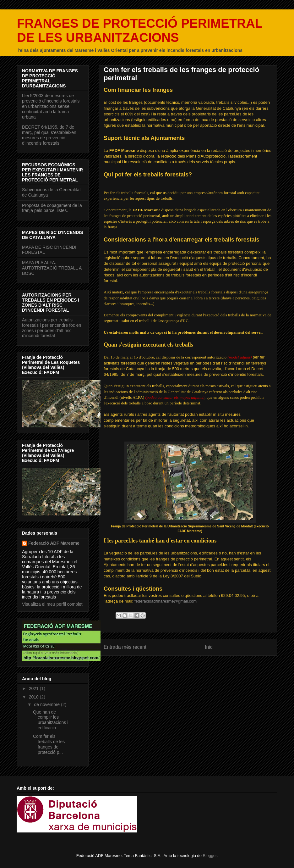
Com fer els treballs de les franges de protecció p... (49, 744)
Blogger (210, 856)
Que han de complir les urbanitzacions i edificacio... (51, 720)
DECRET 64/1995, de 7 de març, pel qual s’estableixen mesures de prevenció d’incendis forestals (49, 135)
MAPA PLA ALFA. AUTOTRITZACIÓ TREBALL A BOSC (52, 268)
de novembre (47, 704)
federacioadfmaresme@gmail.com (166, 601)
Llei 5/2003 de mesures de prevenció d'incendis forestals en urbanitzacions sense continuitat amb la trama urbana (51, 106)
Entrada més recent (125, 647)
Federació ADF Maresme (54, 543)
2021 (34, 688)
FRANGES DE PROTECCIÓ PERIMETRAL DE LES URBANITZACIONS (140, 30)
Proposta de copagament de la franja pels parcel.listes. (52, 208)
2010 (34, 697)
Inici (209, 647)
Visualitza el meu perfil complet (52, 604)
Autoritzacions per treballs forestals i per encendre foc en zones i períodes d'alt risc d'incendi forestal (52, 328)
